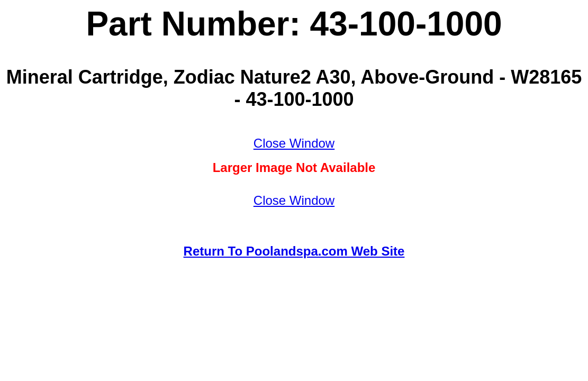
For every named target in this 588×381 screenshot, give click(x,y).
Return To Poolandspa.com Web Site (294, 251)
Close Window (294, 143)
